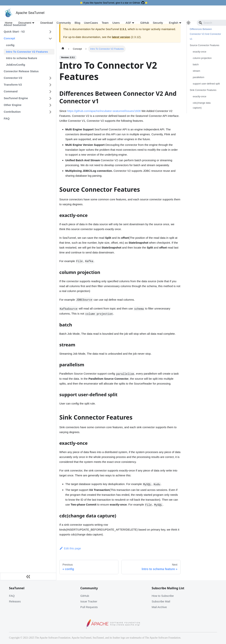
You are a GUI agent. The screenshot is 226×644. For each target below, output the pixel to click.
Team (105, 23)
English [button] (174, 23)
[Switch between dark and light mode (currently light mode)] (188, 23)
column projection (202, 58)
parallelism (199, 77)
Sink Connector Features (203, 90)
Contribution (12, 112)
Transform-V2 (13, 85)
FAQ (7, 118)
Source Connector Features (205, 45)
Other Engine (13, 105)
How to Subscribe (163, 596)
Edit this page (70, 548)
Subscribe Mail (161, 601)
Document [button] (25, 23)
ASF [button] (128, 23)
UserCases (91, 23)
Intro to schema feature (22, 58)
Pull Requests (89, 607)
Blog (77, 23)
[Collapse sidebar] (28, 576)
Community (64, 23)
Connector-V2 (13, 78)
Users (116, 23)
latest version (121, 37)
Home (9, 23)
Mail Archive (159, 607)
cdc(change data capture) (202, 105)
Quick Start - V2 (14, 32)
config (10, 45)
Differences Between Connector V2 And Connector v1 (205, 34)
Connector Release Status (21, 71)
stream (196, 71)
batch (196, 64)
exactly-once (200, 52)
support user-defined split (206, 84)
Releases (15, 601)
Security (158, 23)
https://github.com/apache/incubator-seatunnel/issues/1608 (104, 111)
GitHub (145, 23)
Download (47, 23)
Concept (9, 38)
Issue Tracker (89, 601)
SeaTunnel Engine (16, 98)
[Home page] (63, 49)
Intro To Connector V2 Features (27, 52)
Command (11, 91)
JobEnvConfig (16, 65)
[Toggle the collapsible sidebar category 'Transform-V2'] (50, 85)
